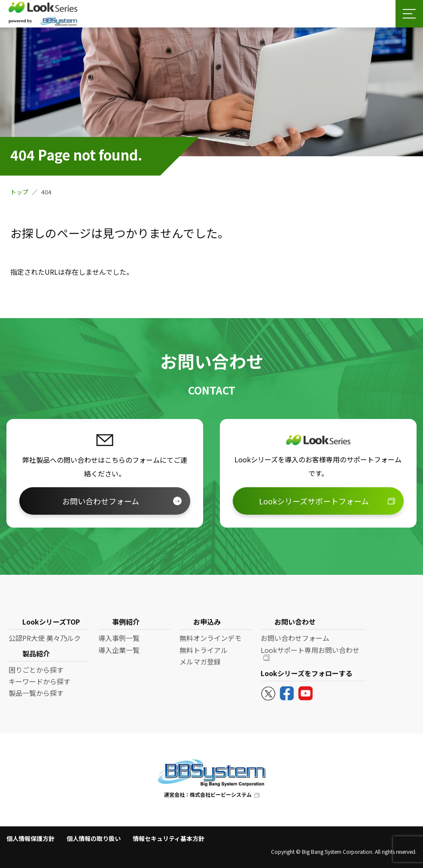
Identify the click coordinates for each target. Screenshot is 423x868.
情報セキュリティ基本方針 (169, 838)
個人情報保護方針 (30, 838)
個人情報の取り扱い (94, 838)
